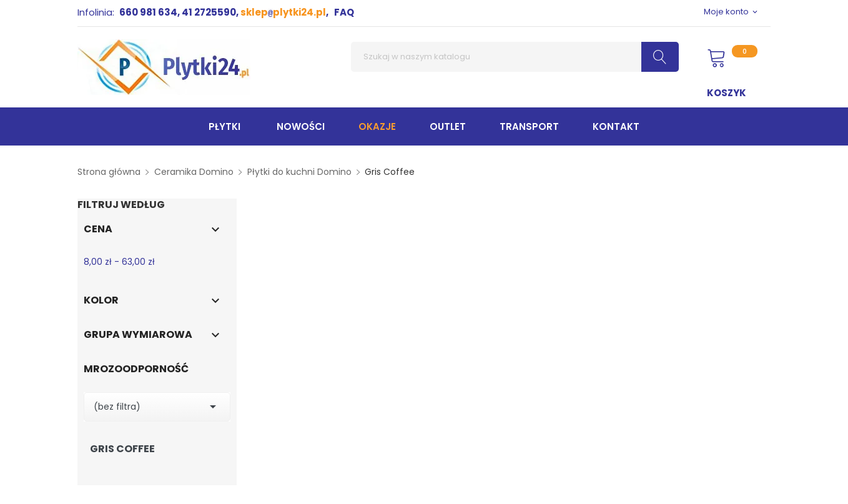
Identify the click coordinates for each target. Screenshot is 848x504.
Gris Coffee (122, 449)
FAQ (344, 12)
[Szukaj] (515, 57)
